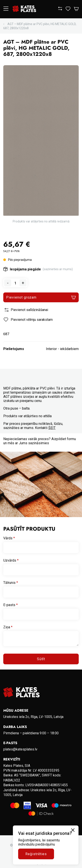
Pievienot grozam (21, 297)
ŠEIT (52, 428)
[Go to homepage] (24, 9)
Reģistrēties (36, 854)
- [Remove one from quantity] (8, 283)
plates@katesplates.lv (20, 749)
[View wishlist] (68, 10)
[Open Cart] (76, 9)
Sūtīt (41, 659)
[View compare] (60, 9)
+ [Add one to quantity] (23, 283)
